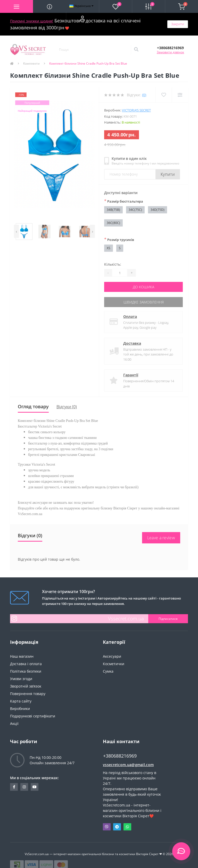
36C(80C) (113, 223)
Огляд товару (33, 406)
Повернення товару (28, 694)
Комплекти (31, 63)
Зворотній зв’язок (26, 686)
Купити (168, 174)
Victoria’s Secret (136, 110)
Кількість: (113, 264)
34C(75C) (135, 210)
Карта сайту (21, 701)
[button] (82, 18)
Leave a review (161, 538)
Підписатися (168, 619)
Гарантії (131, 375)
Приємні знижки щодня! (32, 21)
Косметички (114, 664)
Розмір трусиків (119, 239)
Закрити (178, 24)
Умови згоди (21, 679)
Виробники (20, 709)
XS (109, 248)
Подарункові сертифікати (33, 716)
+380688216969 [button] (120, 756)
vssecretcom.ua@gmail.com (128, 765)
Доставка (132, 343)
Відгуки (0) (67, 407)
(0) (144, 95)
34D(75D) (158, 210)
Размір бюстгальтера (124, 201)
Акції (14, 723)
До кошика (143, 287)
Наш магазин (22, 656)
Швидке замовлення (144, 302)
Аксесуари (112, 656)
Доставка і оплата (26, 664)
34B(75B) (113, 210)
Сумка (108, 671)
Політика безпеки (26, 671)
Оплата (130, 316)
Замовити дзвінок (170, 52)
